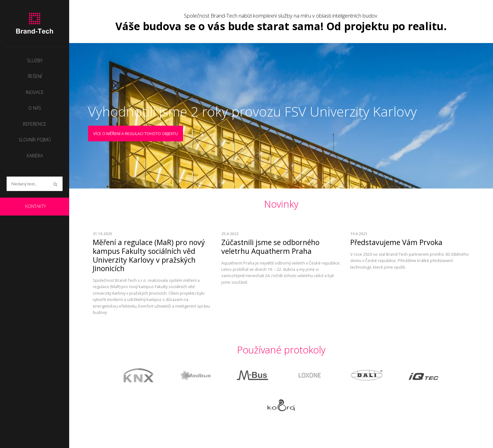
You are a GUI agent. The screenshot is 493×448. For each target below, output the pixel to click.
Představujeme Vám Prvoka (396, 242)
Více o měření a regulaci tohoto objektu (136, 134)
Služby (35, 60)
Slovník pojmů (35, 140)
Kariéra (35, 156)
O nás (35, 108)
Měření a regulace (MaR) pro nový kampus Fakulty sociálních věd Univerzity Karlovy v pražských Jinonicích (149, 255)
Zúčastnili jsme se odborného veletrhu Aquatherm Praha (270, 247)
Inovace (35, 92)
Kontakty (36, 206)
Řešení (35, 76)
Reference (35, 124)
